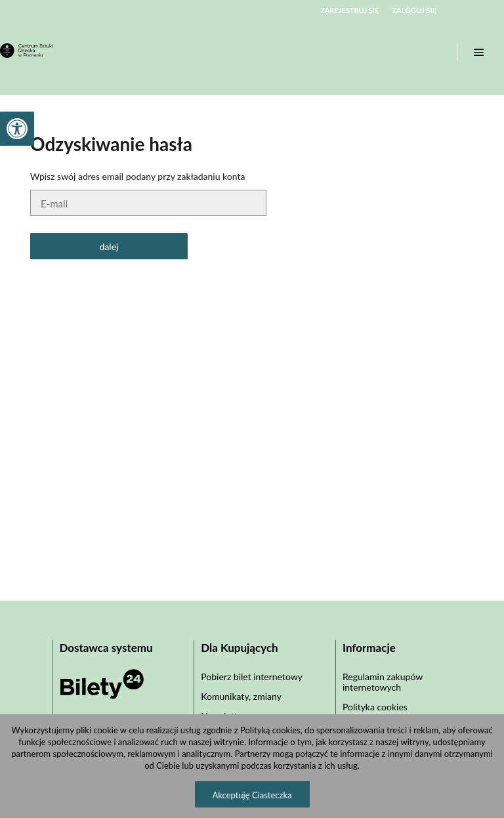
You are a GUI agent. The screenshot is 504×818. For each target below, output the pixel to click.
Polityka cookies (375, 707)
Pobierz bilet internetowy (252, 677)
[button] (17, 129)
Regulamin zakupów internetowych (383, 682)
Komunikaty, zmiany (241, 696)
